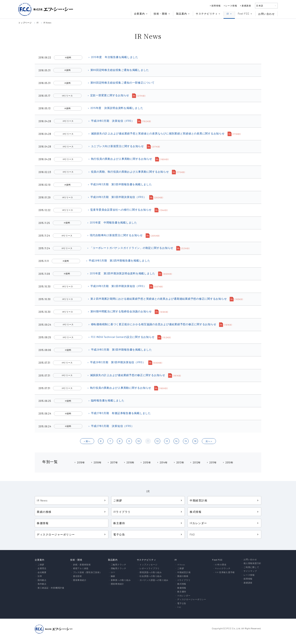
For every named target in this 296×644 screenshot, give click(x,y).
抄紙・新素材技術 (82, 565)
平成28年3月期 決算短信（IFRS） (111, 121)
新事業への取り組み (121, 580)
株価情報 (43, 523)
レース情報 (230, 6)
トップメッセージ (148, 565)
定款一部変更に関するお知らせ (108, 95)
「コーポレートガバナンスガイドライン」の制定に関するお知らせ (130, 248)
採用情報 (215, 6)
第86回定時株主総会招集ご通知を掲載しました (118, 70)
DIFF (113, 572)
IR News (47, 23)
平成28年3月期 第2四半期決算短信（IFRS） (117, 286)
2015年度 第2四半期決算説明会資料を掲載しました (121, 273)
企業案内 (141, 14)
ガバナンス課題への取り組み (154, 580)
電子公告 (148, 534)
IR (229, 14)
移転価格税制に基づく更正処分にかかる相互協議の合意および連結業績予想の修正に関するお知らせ (152, 324)
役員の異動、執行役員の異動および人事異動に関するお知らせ (128, 172)
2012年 (195, 462)
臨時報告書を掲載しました (106, 400)
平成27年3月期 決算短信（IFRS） (111, 426)
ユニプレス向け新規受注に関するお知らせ (116, 146)
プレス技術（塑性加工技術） (87, 572)
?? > (209, 441)
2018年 (96, 462)
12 (158, 441)
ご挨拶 (148, 500)
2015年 (146, 462)
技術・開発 (162, 14)
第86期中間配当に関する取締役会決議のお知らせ (120, 311)
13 (167, 441)
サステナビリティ (208, 14)
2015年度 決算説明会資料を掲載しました (115, 108)
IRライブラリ (148, 512)
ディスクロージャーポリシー (72, 534)
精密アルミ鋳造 (81, 568)
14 (176, 441)
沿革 (40, 576)
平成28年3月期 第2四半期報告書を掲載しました (118, 260)
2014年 (162, 462)
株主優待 (148, 523)
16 (195, 441)
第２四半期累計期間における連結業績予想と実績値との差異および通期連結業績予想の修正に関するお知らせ (157, 299)
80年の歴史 (221, 565)
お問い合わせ (266, 14)
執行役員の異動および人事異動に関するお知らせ (120, 159)
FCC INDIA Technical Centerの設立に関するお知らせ (121, 337)
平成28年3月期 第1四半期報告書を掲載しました (120, 350)
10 (139, 441)
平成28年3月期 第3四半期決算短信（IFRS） (117, 197)
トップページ (25, 23)
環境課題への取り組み (151, 572)
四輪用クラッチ (119, 568)
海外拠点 (42, 584)
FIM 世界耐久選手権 (225, 572)
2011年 (212, 462)
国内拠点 (42, 580)
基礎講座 (245, 6)
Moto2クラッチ (223, 568)
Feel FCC (245, 14)
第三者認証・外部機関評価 (51, 588)
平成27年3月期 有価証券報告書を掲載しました (119, 413)
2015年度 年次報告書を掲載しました (113, 57)
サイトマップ (250, 571)
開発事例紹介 (80, 580)
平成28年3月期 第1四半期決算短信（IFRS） (116, 362)
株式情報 (224, 512)
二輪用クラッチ (119, 565)
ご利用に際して (251, 567)
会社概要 (42, 572)
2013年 (179, 462)
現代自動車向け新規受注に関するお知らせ (115, 235)
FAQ (224, 534)
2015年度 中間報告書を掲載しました (112, 222)
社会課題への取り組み (151, 576)
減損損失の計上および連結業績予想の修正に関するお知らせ (126, 375)
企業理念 (42, 568)
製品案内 (183, 14)
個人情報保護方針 (252, 563)
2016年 (129, 462)
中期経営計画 (224, 500)
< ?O (87, 441)
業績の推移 (72, 512)
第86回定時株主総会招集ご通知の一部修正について (121, 83)
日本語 (266, 6)
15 (186, 441)
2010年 (228, 462)
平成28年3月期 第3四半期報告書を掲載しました (120, 184)
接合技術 (77, 576)
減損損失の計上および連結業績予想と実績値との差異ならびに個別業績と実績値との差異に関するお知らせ (156, 133)
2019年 (79, 462)
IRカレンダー (224, 523)
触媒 (113, 576)
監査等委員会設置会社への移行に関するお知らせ (120, 210)
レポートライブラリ (150, 568)
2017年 (113, 462)
